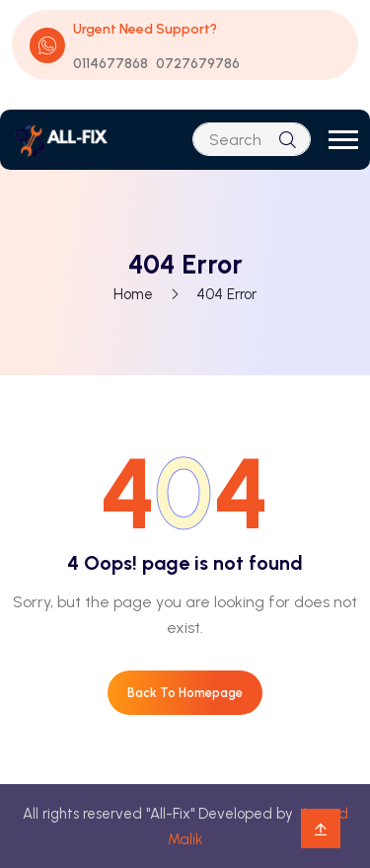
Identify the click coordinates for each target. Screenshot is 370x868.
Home (133, 294)
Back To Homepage (185, 693)
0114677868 (111, 64)
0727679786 (198, 64)
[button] (343, 140)
